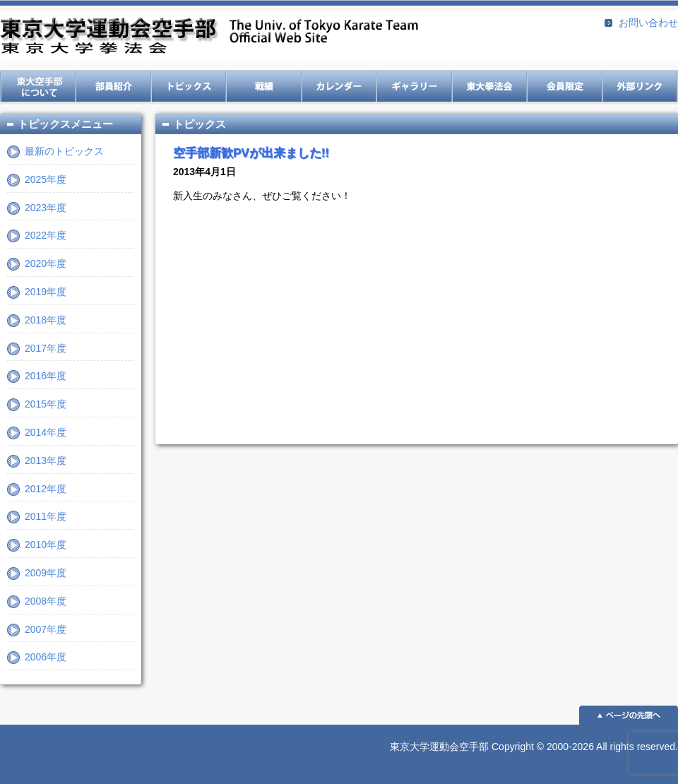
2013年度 (46, 461)
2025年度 (46, 179)
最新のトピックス (64, 151)
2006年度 (46, 657)
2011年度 (46, 516)
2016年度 (46, 376)
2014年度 (46, 432)
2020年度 (46, 263)
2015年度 (46, 404)
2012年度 (46, 489)
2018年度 (46, 320)
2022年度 (46, 235)
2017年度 (46, 348)
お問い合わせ (648, 23)
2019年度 (46, 292)
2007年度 (46, 629)
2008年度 (46, 601)
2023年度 (46, 208)
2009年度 (46, 573)
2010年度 (46, 545)
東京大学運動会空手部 (209, 37)
